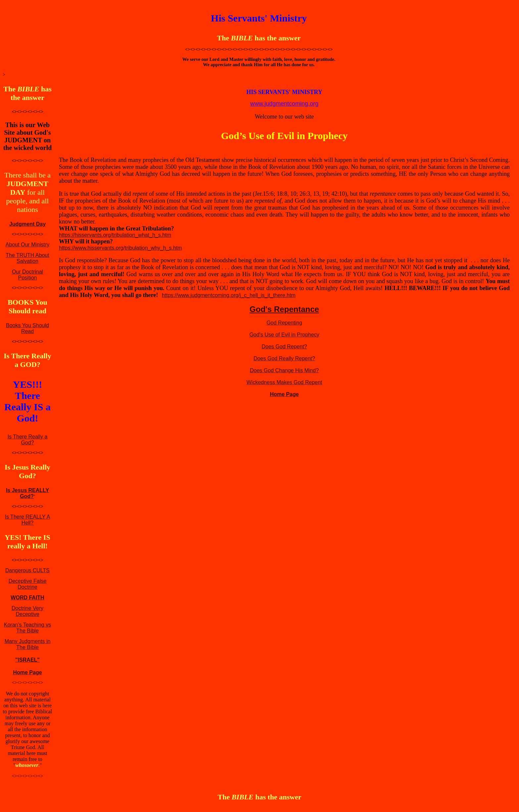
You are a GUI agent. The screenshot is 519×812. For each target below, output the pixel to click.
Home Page (27, 672)
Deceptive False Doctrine (28, 584)
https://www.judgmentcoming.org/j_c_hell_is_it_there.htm (229, 295)
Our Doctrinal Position (27, 275)
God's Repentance (284, 309)
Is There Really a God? (28, 440)
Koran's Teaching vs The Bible (27, 628)
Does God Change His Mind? (284, 370)
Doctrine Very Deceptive (27, 611)
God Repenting (284, 323)
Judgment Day (27, 224)
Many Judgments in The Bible (28, 644)
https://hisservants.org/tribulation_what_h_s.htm (115, 235)
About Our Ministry (27, 245)
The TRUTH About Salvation (27, 258)
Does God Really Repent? (284, 358)
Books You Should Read (27, 328)
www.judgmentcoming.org (284, 104)
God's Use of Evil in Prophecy (284, 335)
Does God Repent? (284, 347)
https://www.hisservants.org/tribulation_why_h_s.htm (120, 248)
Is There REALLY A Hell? (28, 520)
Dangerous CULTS (27, 570)
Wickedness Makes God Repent (284, 382)
